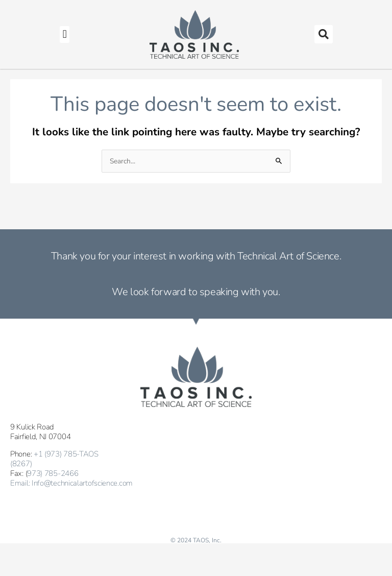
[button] (65, 34)
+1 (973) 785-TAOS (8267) (54, 459)
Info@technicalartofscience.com (82, 483)
